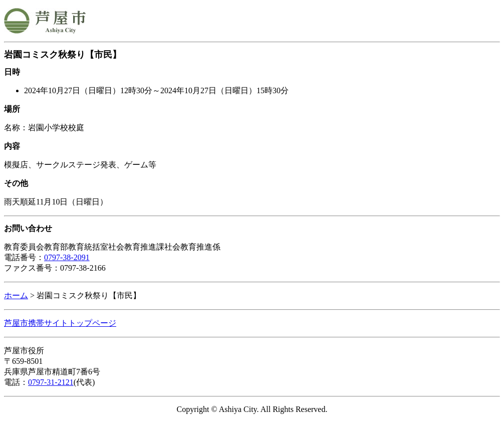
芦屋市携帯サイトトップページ (60, 323)
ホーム (16, 295)
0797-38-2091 (67, 257)
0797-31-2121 (51, 382)
